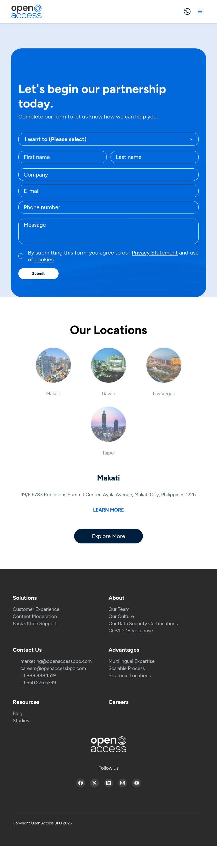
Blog (18, 713)
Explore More (108, 536)
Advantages (124, 650)
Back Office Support (35, 624)
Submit (38, 274)
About (117, 598)
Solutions (25, 598)
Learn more (108, 510)
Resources (26, 702)
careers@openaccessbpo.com (53, 668)
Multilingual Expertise (132, 661)
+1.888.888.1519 (38, 676)
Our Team (119, 609)
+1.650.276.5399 (38, 683)
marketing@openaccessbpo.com (56, 661)
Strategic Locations (130, 676)
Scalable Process (127, 668)
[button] (53, 372)
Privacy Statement (155, 253)
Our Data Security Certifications (143, 624)
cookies (44, 259)
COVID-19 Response (131, 631)
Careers (119, 702)
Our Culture (121, 616)
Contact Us (27, 650)
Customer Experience (36, 609)
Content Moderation (35, 616)
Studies (21, 721)
